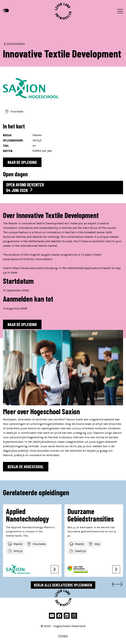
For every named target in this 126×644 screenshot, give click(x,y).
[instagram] (74, 616)
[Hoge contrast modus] (6, 11)
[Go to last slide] (113, 585)
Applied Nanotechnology (27, 515)
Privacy (63, 636)
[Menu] (120, 11)
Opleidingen (14, 44)
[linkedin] (67, 616)
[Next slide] (121, 585)
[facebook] (59, 616)
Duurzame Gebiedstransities (91, 515)
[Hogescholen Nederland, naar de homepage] (63, 11)
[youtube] (52, 616)
